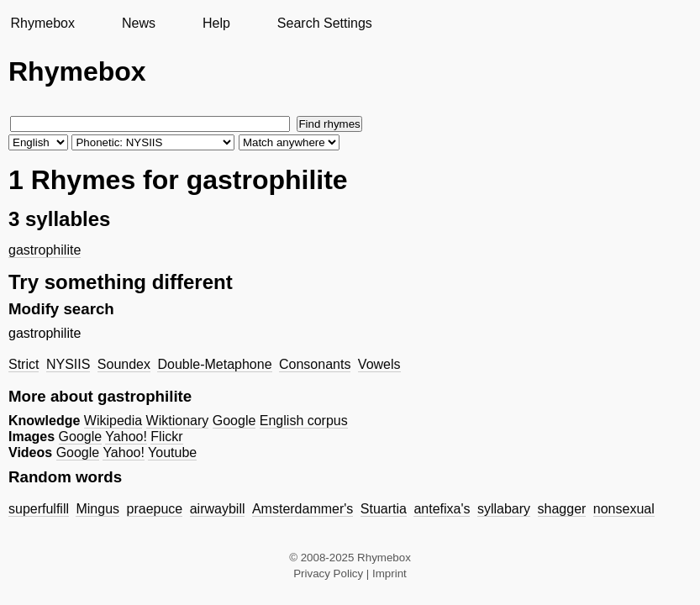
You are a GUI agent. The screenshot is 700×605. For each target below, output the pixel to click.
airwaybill (218, 509)
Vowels (379, 364)
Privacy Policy (328, 573)
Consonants (315, 364)
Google (234, 421)
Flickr (166, 437)
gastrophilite (45, 250)
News (139, 23)
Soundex (124, 364)
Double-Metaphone (214, 364)
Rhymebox (42, 23)
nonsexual (624, 509)
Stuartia (384, 509)
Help (216, 23)
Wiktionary (178, 421)
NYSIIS (68, 364)
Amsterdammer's (303, 509)
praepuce (155, 509)
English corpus (304, 421)
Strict (24, 364)
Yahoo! (126, 437)
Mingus (97, 509)
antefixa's (442, 509)
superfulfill (39, 509)
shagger (562, 509)
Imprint (389, 573)
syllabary (504, 509)
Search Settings (325, 23)
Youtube (172, 452)
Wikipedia (113, 421)
